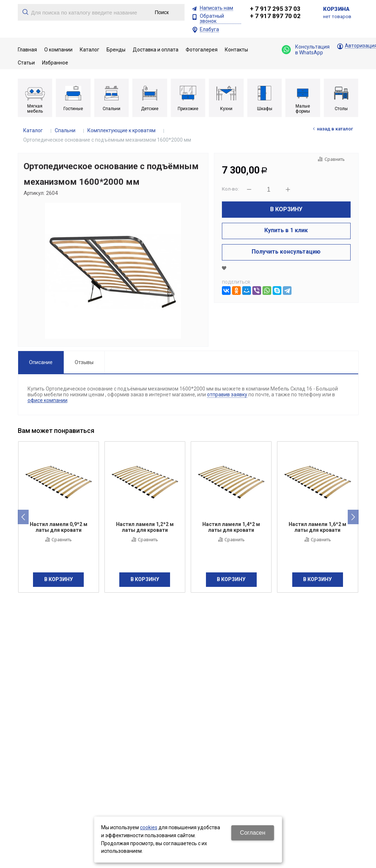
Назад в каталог (335, 129)
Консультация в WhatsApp (306, 50)
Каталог (33, 130)
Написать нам (216, 8)
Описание (41, 362)
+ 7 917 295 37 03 (275, 9)
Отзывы (84, 362)
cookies (149, 827)
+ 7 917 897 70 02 (275, 16)
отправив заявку (227, 395)
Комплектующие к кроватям (121, 130)
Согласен (253, 833)
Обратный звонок (212, 19)
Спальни (65, 130)
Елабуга (209, 30)
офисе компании (47, 400)
